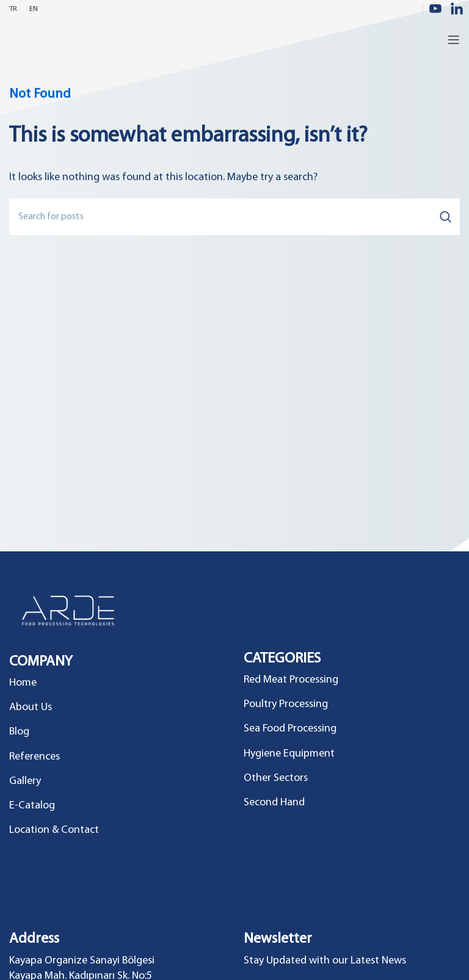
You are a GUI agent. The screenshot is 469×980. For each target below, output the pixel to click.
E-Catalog (32, 806)
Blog (19, 732)
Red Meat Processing (291, 680)
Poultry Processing (286, 704)
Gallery (25, 781)
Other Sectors (276, 778)
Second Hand (274, 803)
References (35, 757)
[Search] (234, 217)
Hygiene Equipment (289, 754)
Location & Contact (54, 830)
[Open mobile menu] (454, 40)
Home (23, 683)
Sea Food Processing (290, 729)
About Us (31, 707)
